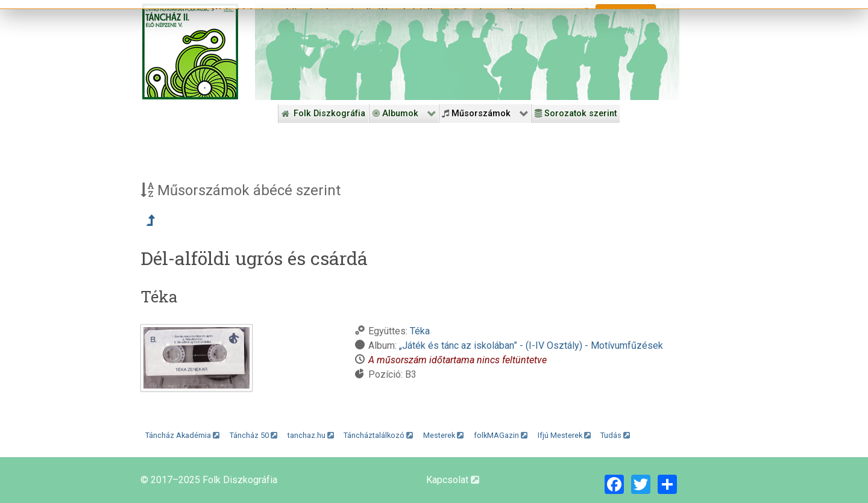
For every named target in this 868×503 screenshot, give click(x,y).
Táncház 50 (253, 435)
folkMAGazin (501, 435)
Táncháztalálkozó (378, 435)
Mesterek (443, 435)
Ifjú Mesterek (564, 435)
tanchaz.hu (311, 435)
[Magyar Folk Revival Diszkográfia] (190, 52)
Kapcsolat (453, 480)
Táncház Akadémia (182, 435)
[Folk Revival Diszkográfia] (467, 52)
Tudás (615, 435)
